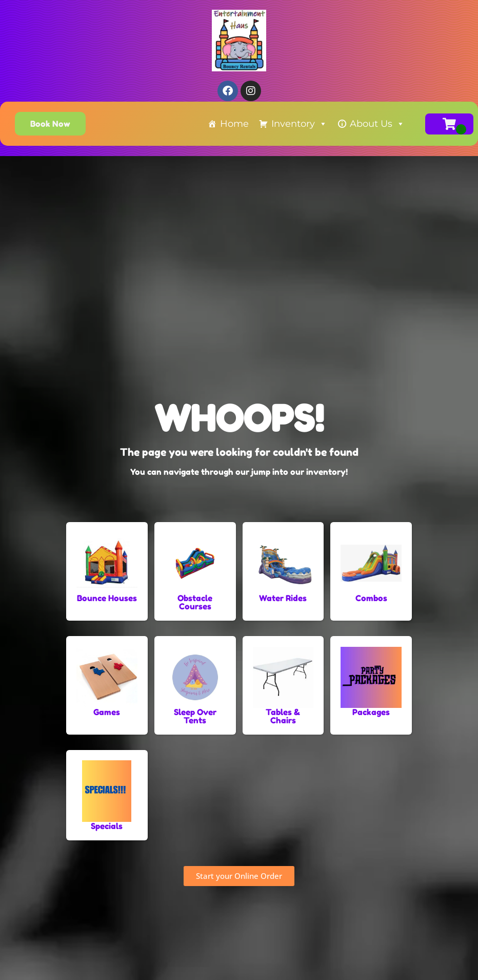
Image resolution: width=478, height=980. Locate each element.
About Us (377, 124)
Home (234, 124)
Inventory (299, 124)
